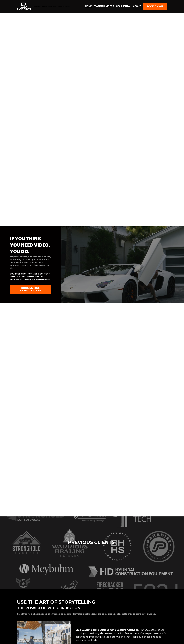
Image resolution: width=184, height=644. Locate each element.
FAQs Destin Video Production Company (100, 622)
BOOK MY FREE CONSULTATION (30, 289)
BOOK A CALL (155, 6)
